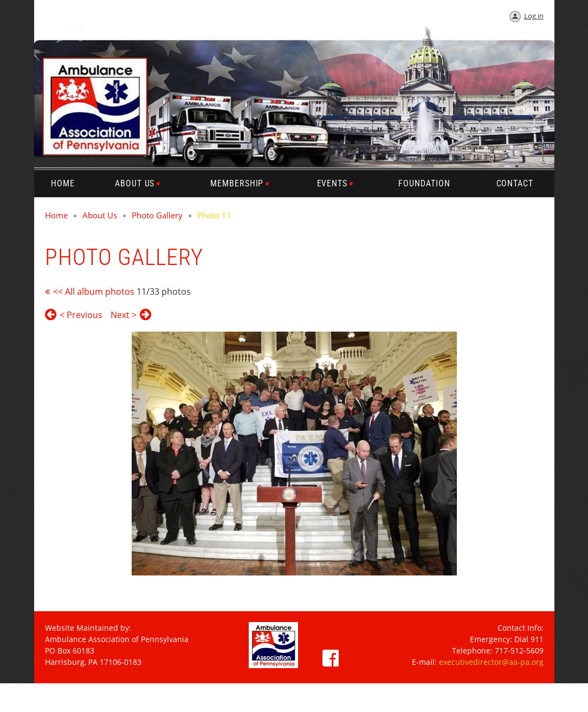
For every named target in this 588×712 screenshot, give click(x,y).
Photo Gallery (157, 215)
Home (56, 215)
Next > (124, 315)
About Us (100, 215)
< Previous (81, 315)
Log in (534, 16)
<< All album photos (94, 292)
